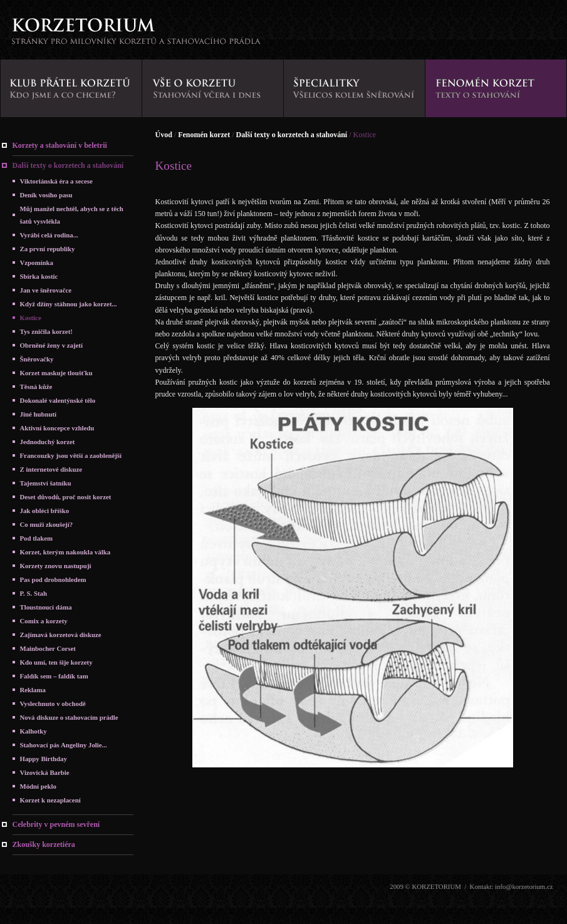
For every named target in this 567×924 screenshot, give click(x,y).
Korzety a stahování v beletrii (60, 145)
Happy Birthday (44, 759)
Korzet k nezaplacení (50, 800)
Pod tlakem (36, 538)
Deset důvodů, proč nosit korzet (66, 497)
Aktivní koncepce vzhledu (57, 428)
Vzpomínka (37, 262)
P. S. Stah (34, 593)
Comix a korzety (44, 621)
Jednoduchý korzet (48, 442)
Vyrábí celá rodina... (49, 235)
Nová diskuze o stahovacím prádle (69, 717)
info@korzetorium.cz (524, 886)
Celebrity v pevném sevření (56, 824)
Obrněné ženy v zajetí (51, 345)
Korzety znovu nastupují (56, 566)
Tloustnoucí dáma (46, 607)
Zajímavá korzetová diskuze (61, 635)
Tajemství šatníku (46, 483)
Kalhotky (34, 731)
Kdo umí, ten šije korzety (56, 662)
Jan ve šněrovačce (46, 290)
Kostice (31, 318)
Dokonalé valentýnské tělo (58, 400)
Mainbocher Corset (48, 648)
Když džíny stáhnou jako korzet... (69, 304)
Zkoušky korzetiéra (44, 844)
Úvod (164, 135)
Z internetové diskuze (51, 469)
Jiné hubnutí (39, 414)
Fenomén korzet (204, 135)
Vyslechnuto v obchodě (53, 703)
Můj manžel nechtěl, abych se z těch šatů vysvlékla (72, 215)
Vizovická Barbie (45, 772)
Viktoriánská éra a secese (56, 181)
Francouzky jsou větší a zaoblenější (71, 455)
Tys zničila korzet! (46, 331)
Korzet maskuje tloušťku (56, 373)
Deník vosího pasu (46, 195)
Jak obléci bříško (45, 511)
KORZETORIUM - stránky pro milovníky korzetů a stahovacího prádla (136, 35)
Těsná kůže (36, 387)
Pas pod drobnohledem (53, 579)
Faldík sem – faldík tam (54, 676)
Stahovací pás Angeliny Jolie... (64, 745)
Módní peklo (39, 786)
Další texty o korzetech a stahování (68, 165)
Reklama (33, 690)
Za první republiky (48, 249)
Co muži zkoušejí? (47, 524)
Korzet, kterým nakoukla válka (65, 552)
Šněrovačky (37, 359)
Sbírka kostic (39, 276)
